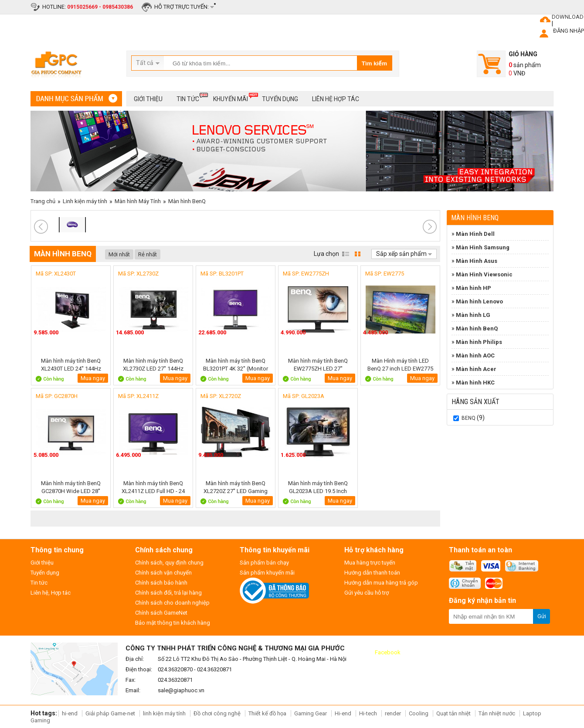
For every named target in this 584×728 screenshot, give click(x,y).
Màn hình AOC (475, 355)
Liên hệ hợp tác (336, 99)
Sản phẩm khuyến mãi (267, 573)
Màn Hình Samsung (483, 247)
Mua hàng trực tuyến (370, 563)
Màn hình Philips (479, 342)
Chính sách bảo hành (161, 583)
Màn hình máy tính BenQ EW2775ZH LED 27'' (318, 365)
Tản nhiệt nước (497, 713)
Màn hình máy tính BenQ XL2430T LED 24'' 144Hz (71, 365)
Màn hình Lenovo (479, 301)
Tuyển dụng (280, 99)
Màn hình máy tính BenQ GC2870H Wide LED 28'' (71, 487)
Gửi (542, 616)
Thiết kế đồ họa (267, 713)
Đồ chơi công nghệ (217, 713)
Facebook (388, 652)
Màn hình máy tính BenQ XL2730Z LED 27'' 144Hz (153, 365)
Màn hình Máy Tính (138, 201)
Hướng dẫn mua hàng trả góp (381, 583)
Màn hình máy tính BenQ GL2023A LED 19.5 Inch (318, 487)
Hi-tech (368, 713)
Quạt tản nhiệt (453, 713)
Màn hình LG (473, 315)
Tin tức (188, 97)
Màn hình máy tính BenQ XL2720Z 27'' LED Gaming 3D (236, 487)
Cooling (419, 713)
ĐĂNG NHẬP (569, 31)
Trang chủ (43, 201)
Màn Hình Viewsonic (484, 274)
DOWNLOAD (568, 17)
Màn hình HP (474, 288)
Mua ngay (93, 378)
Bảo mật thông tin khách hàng (173, 623)
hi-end (70, 713)
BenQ (469, 418)
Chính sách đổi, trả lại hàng (168, 593)
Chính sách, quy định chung (169, 563)
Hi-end (343, 713)
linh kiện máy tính (164, 713)
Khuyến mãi (231, 97)
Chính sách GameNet (161, 613)
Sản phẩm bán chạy (264, 563)
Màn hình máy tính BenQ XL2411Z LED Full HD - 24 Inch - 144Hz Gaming (153, 487)
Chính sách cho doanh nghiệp (172, 603)
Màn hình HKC (475, 383)
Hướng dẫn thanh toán (372, 573)
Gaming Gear (311, 713)
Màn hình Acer (476, 369)
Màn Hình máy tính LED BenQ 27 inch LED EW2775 (400, 365)
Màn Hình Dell (475, 234)
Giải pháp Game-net (110, 713)
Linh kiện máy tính (85, 201)
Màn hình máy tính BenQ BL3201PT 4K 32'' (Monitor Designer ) (236, 365)
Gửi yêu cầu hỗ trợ (367, 593)
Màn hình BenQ (187, 201)
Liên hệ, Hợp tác (51, 593)
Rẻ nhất (148, 254)
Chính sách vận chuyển (163, 573)
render (393, 713)
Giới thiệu (148, 99)
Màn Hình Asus (477, 261)
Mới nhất (119, 254)
